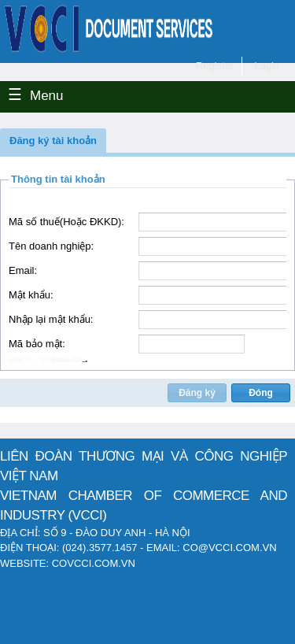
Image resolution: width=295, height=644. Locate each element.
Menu (47, 96)
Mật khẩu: (31, 295)
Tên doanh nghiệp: (51, 246)
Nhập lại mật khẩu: (51, 319)
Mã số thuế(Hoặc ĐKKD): (66, 222)
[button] (53, 141)
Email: (23, 270)
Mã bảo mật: (37, 344)
